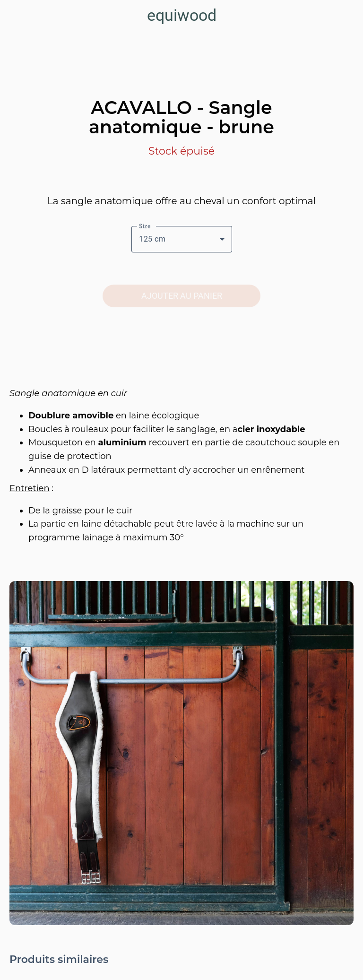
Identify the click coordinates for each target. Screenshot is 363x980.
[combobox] (182, 239)
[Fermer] (15, 15)
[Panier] (348, 15)
